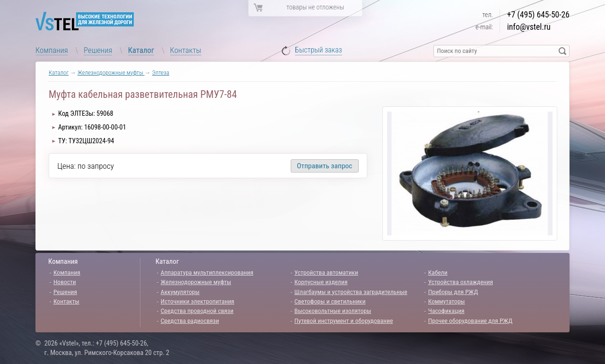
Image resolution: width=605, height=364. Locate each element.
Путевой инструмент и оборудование (344, 321)
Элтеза (161, 73)
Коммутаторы (447, 301)
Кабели (438, 272)
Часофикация (446, 311)
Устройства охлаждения (461, 282)
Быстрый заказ (319, 50)
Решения (98, 50)
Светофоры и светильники (330, 301)
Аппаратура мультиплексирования (207, 272)
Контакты (186, 50)
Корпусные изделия (321, 282)
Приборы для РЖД (453, 292)
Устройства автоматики (326, 272)
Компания (52, 50)
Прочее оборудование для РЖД (470, 321)
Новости (65, 282)
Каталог (141, 50)
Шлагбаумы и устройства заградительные (351, 292)
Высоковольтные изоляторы (333, 311)
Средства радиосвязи (190, 321)
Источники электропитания (198, 301)
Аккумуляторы (180, 292)
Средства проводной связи (197, 311)
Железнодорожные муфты (111, 73)
